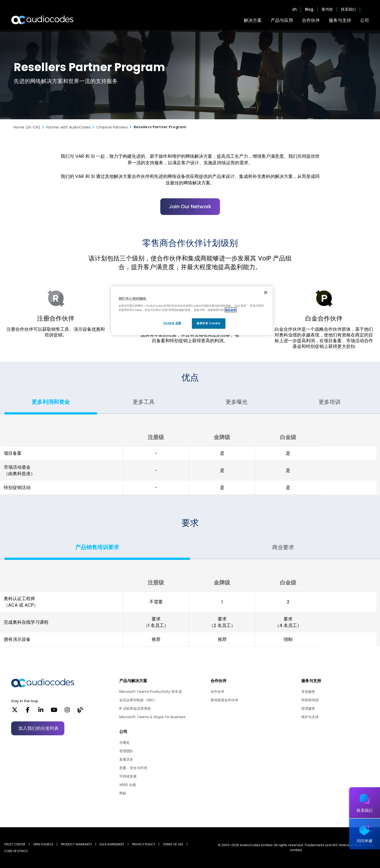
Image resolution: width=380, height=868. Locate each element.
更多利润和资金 (51, 402)
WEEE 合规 (128, 785)
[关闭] (266, 292)
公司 (365, 20)
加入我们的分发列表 (39, 728)
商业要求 (283, 547)
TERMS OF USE (173, 844)
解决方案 (253, 20)
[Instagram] (67, 711)
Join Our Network (190, 207)
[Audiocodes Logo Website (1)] (43, 20)
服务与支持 (340, 20)
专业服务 (308, 692)
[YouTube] (54, 711)
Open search (367, 9)
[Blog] (80, 711)
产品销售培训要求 (97, 547)
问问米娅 (365, 841)
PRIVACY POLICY (144, 844)
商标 (123, 793)
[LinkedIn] (41, 711)
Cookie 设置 (172, 323)
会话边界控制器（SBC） (138, 700)
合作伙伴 (311, 20)
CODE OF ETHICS (16, 851)
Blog (309, 9)
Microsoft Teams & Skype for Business (152, 717)
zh (295, 9)
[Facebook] (28, 711)
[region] (192, 311)
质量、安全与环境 (133, 768)
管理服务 (308, 708)
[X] (15, 711)
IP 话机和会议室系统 (135, 708)
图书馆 (327, 9)
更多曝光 (237, 402)
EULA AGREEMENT (112, 844)
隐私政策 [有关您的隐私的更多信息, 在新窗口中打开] (231, 310)
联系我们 (348, 9)
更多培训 (330, 402)
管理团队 (126, 751)
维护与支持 (310, 717)
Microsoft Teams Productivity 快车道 (151, 692)
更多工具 (144, 402)
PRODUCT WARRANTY (76, 844)
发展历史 (126, 759)
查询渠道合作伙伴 (224, 700)
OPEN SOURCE (43, 844)
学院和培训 (310, 700)
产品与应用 (282, 20)
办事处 (125, 743)
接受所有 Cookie (208, 323)
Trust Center (15, 844)
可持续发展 (128, 776)
